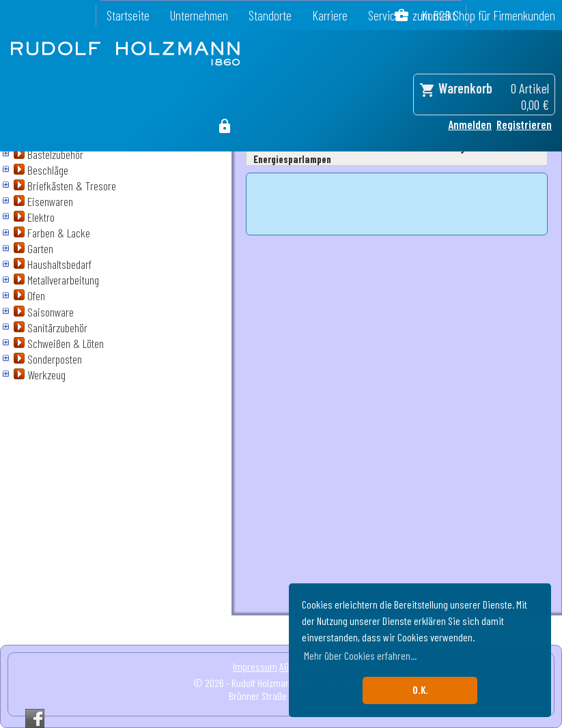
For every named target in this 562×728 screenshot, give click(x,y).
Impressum (255, 666)
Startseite (128, 15)
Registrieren (524, 124)
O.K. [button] (420, 690)
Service (384, 15)
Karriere (330, 15)
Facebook (35, 718)
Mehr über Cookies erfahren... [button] (360, 655)
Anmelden (470, 124)
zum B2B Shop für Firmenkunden (484, 15)
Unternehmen (199, 15)
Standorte (270, 15)
